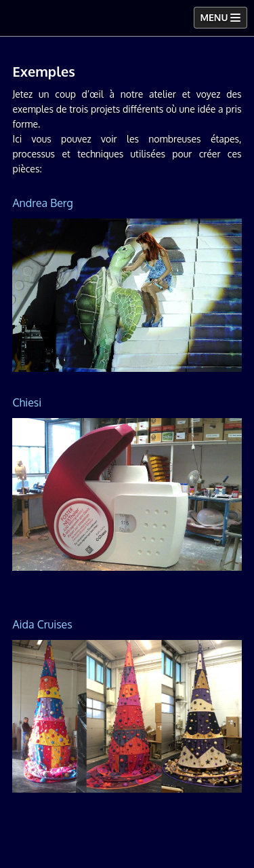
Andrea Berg (42, 203)
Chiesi (27, 402)
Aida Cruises (42, 624)
